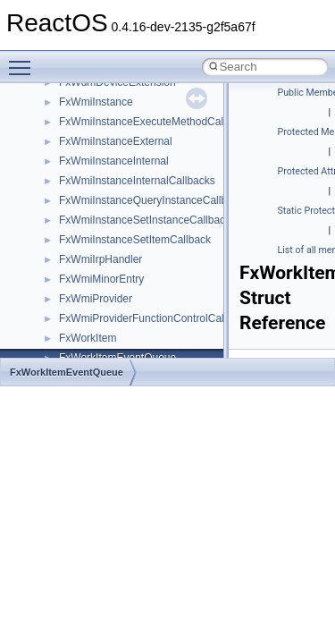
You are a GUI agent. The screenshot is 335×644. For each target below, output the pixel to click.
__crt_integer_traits (105, 103)
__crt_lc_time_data (104, 162)
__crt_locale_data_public (118, 201)
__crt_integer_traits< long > (124, 123)
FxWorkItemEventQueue (67, 372)
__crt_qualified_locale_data (124, 339)
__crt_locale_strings (107, 280)
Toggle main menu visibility (24, 60)
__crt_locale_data (101, 182)
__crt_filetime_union (107, 83)
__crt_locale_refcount (110, 241)
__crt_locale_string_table (118, 260)
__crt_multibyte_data (109, 319)
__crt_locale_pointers (110, 221)
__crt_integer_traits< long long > (136, 142)
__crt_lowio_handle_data (118, 300)
